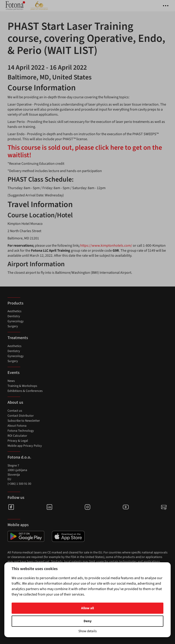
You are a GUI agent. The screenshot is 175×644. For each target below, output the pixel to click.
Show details (87, 631)
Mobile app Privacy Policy (25, 446)
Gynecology (16, 321)
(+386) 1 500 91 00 (19, 484)
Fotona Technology (21, 431)
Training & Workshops (22, 386)
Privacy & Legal (18, 441)
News (11, 381)
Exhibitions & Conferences (25, 391)
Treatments (18, 338)
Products (15, 303)
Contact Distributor (21, 416)
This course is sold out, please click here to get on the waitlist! (85, 151)
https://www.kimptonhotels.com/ (107, 246)
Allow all (87, 608)
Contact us (15, 411)
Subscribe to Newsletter (24, 421)
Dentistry (14, 316)
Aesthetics (14, 311)
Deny (88, 621)
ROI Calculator (17, 436)
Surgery (13, 326)
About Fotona (17, 426)
